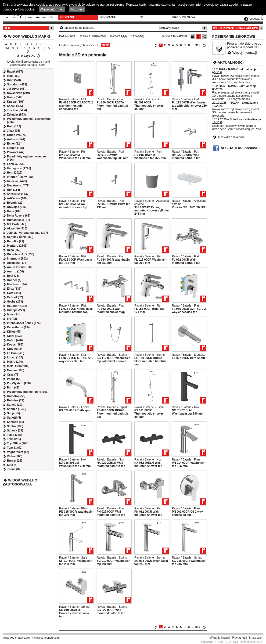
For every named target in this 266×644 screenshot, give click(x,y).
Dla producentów (184, 16)
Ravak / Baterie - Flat (73, 99)
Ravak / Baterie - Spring (112, 355)
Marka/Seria (90, 36)
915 (198, 45)
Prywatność (240, 638)
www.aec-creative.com (17, 638)
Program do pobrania (111, 16)
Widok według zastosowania (20, 482)
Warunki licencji (220, 638)
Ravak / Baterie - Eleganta (189, 355)
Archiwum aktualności (231, 137)
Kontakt (212, 14)
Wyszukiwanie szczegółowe (236, 28)
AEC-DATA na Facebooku (240, 148)
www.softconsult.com (47, 638)
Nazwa (115, 36)
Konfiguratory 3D (152, 16)
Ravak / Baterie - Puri (73, 152)
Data (134, 36)
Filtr (7, 28)
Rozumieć (77, 9)
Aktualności (231, 62)
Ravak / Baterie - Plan (186, 459)
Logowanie (256, 19)
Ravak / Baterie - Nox (186, 407)
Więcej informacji (245, 53)
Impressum (256, 638)
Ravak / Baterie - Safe (73, 557)
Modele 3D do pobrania (70, 16)
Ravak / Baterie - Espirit (74, 407)
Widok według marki (29, 36)
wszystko (28, 56)
